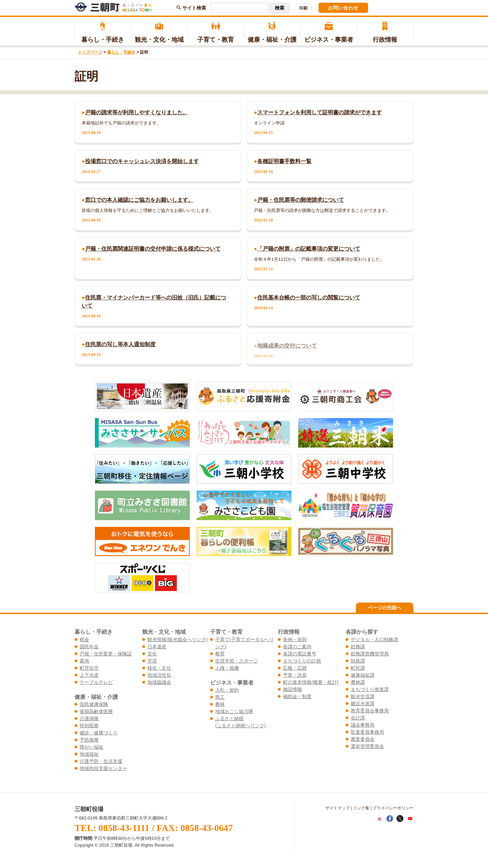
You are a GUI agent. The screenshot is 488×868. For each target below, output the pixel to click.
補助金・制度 (297, 696)
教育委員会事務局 (370, 711)
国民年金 (89, 647)
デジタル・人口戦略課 (374, 639)
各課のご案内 (297, 647)
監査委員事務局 (367, 732)
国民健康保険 (94, 704)
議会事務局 (363, 725)
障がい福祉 (91, 747)
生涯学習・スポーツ (237, 661)
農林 (220, 704)
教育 (220, 654)
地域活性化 (159, 675)
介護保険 (89, 718)
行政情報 (385, 33)
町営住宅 (89, 668)
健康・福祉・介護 (272, 33)
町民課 (358, 668)
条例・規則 (295, 639)
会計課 (358, 718)
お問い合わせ (343, 8)
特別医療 (89, 726)
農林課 (358, 682)
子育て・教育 (216, 33)
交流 (152, 661)
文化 (152, 654)
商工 (220, 697)
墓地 (84, 661)
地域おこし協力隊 (234, 711)
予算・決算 (295, 675)
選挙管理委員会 (367, 746)
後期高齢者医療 (96, 711)
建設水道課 (363, 704)
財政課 (358, 661)
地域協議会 (159, 682)
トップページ (90, 52)
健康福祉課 (363, 675)
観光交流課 (363, 696)
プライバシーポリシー (393, 808)
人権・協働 (227, 668)
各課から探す (362, 632)
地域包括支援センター (103, 768)
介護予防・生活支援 (101, 761)
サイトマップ (338, 808)
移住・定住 (159, 668)
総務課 (358, 647)
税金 (84, 639)
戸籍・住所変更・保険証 (106, 654)
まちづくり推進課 (370, 689)
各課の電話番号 (300, 654)
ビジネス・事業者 (329, 33)
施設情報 (292, 689)
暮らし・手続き (103, 33)
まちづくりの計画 (302, 661)
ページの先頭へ (385, 608)
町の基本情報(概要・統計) (311, 682)
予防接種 (89, 740)
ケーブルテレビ (96, 682)
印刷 (303, 8)
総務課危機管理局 (370, 654)
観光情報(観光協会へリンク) (177, 639)
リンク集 (361, 808)
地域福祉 (89, 754)
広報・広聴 (295, 668)
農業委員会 (363, 739)
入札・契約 (227, 690)
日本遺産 (157, 647)
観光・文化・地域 (159, 33)
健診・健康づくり (99, 733)
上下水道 (89, 675)
